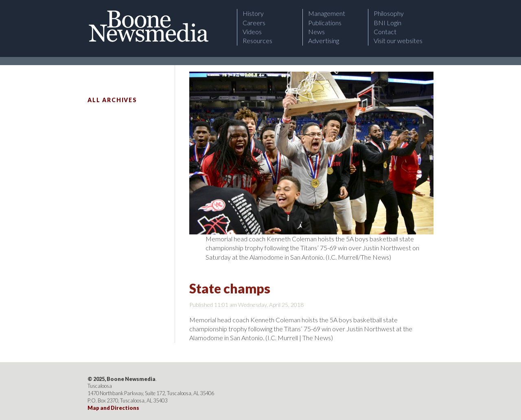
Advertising (324, 40)
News (316, 32)
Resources (257, 40)
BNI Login (387, 23)
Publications (325, 23)
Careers (254, 23)
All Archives (112, 100)
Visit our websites (398, 40)
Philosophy (389, 13)
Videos (252, 32)
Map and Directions (113, 408)
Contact (385, 32)
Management (327, 13)
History (253, 13)
